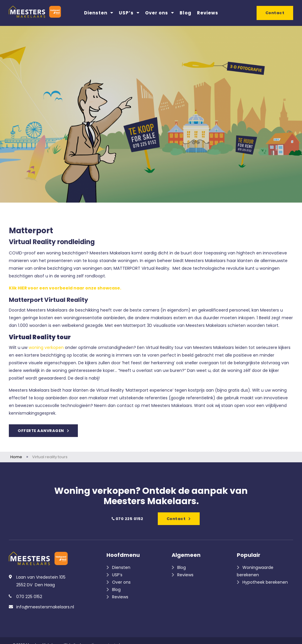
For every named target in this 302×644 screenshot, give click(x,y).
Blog (186, 13)
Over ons (160, 13)
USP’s (129, 13)
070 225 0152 (127, 519)
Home (16, 457)
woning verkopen (46, 347)
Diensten (99, 13)
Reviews (208, 13)
